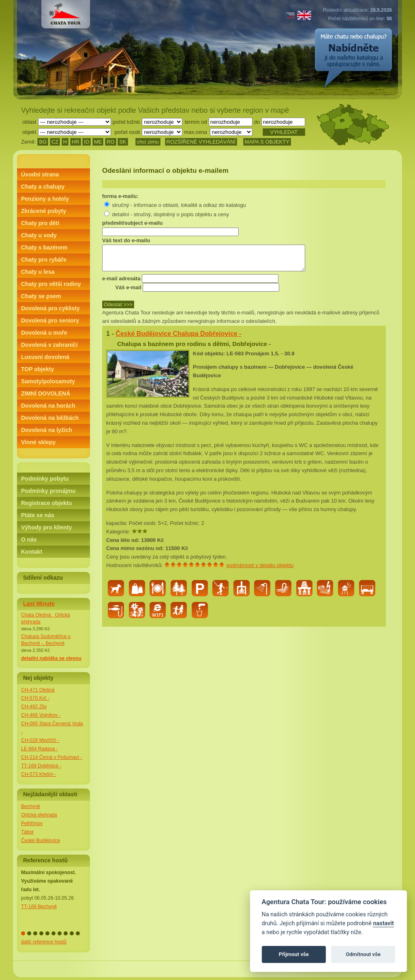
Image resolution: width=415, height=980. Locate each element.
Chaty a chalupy (43, 187)
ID (87, 142)
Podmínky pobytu (45, 479)
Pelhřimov (32, 823)
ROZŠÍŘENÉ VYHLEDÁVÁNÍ (201, 142)
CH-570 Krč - (35, 698)
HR (76, 142)
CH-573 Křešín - (39, 774)
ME (98, 142)
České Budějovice (41, 840)
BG (43, 142)
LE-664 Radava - (40, 749)
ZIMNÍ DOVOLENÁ (46, 393)
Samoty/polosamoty (48, 381)
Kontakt (32, 552)
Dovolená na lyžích (47, 430)
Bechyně (31, 806)
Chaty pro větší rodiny (51, 284)
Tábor (27, 832)
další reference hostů (44, 942)
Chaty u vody (39, 235)
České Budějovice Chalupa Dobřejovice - (178, 338)
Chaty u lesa (38, 272)
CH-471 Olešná (38, 690)
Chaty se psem (41, 296)
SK (123, 142)
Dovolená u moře (44, 333)
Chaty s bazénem (44, 247)
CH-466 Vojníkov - (41, 715)
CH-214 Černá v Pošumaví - (52, 757)
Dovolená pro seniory (50, 320)
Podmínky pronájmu (48, 491)
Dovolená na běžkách (50, 418)
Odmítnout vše (363, 954)
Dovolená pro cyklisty (50, 308)
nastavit (383, 923)
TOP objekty (37, 369)
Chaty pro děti (40, 223)
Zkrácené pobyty (44, 211)
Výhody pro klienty (46, 527)
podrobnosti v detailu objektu (260, 570)
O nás (29, 539)
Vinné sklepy (38, 442)
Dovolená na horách (48, 406)
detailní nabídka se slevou (51, 658)
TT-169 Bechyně (39, 907)
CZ (55, 142)
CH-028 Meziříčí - (40, 740)
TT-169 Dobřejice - (41, 766)
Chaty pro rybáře (44, 260)
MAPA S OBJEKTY (267, 142)
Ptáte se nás (38, 515)
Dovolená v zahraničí (49, 345)
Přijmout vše (294, 954)
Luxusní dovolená (45, 357)
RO (111, 142)
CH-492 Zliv (34, 707)
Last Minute (39, 604)
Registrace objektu (46, 503)
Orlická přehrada (39, 815)
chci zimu (148, 142)
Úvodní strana (40, 174)
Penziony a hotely (45, 199)
